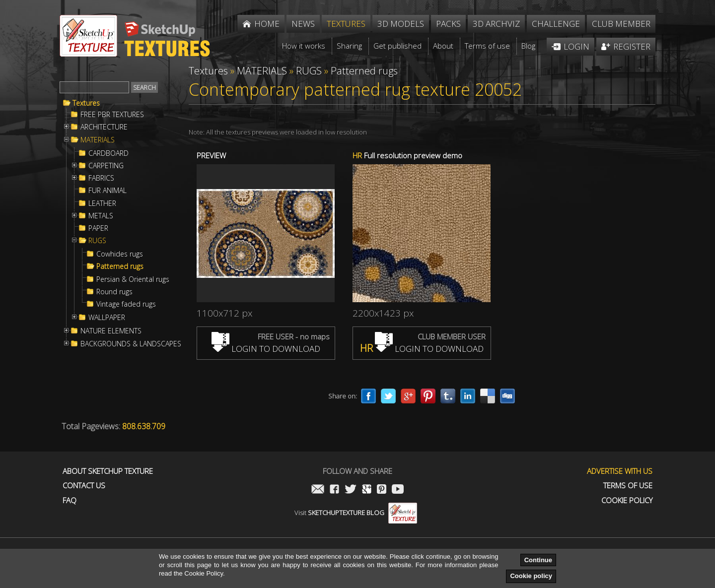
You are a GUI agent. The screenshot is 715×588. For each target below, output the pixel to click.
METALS (101, 216)
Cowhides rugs (120, 254)
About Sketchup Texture (108, 471)
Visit (356, 513)
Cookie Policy (627, 500)
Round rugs (114, 292)
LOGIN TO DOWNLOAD (266, 349)
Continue (538, 560)
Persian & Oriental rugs (133, 279)
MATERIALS (98, 140)
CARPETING (106, 166)
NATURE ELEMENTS (111, 331)
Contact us (84, 486)
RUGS (97, 241)
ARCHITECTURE (104, 127)
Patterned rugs (120, 266)
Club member (621, 24)
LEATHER (102, 203)
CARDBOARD (108, 153)
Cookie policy (531, 576)
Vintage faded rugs (126, 304)
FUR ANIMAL (107, 191)
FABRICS (101, 178)
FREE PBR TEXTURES (112, 115)
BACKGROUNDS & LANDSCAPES (131, 344)
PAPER (98, 228)
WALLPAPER (107, 318)
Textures (86, 103)
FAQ (70, 500)
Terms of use (628, 486)
